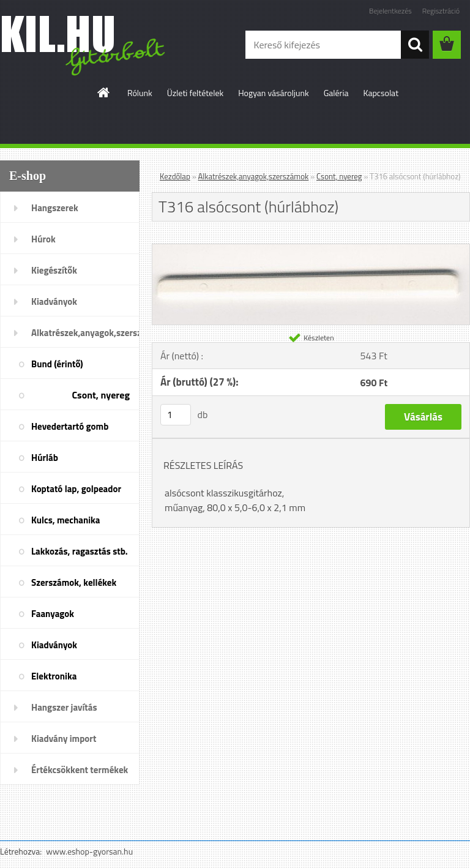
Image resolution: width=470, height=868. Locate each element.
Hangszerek (55, 208)
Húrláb (45, 458)
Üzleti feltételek (195, 93)
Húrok (43, 239)
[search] (415, 45)
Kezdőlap (175, 176)
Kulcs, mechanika (65, 520)
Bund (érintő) (57, 364)
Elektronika (54, 676)
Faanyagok (53, 614)
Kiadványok (54, 301)
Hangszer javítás (64, 707)
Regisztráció (441, 11)
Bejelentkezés (390, 11)
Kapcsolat (381, 93)
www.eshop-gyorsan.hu (89, 851)
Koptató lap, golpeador (76, 489)
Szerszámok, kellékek (74, 582)
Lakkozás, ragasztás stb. (80, 551)
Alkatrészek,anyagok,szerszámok (85, 333)
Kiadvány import (64, 739)
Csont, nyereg (101, 395)
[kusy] (176, 415)
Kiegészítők (54, 270)
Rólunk (140, 93)
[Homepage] (104, 92)
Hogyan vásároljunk (273, 93)
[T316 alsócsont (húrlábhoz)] (311, 249)
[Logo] (84, 45)
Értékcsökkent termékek (80, 770)
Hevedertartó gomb (70, 426)
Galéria (336, 93)
